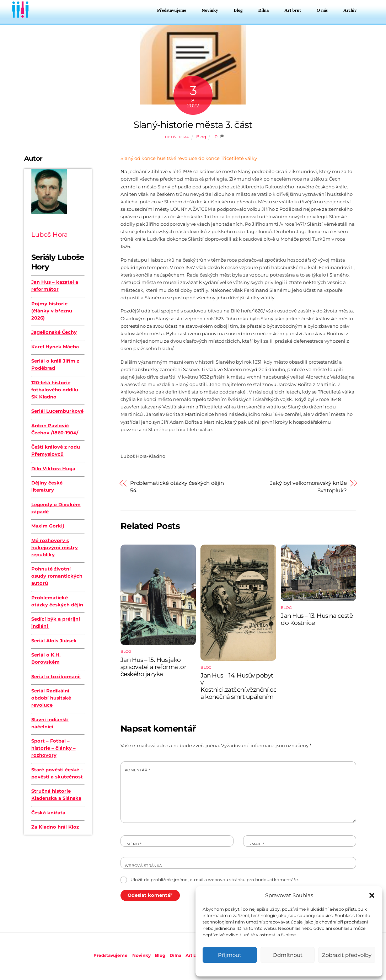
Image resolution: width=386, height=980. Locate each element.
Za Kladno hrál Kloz (55, 827)
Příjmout (230, 955)
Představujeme (171, 10)
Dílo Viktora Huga (53, 468)
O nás (322, 10)
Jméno (133, 844)
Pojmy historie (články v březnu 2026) (52, 311)
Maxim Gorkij (48, 526)
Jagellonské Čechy (54, 332)
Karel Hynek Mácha (55, 347)
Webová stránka (143, 866)
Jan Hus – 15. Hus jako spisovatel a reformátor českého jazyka (154, 667)
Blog (238, 10)
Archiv (350, 10)
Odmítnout (288, 955)
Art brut (293, 10)
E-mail (256, 844)
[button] (372, 895)
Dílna (263, 10)
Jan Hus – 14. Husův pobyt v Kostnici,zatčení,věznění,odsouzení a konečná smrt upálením (250, 686)
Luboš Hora (176, 137)
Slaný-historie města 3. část (193, 125)
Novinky (210, 10)
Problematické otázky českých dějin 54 (177, 487)
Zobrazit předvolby (347, 955)
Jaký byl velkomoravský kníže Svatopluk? (309, 487)
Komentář (137, 770)
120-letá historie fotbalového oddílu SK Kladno (55, 390)
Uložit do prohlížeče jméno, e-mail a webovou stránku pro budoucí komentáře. (215, 880)
